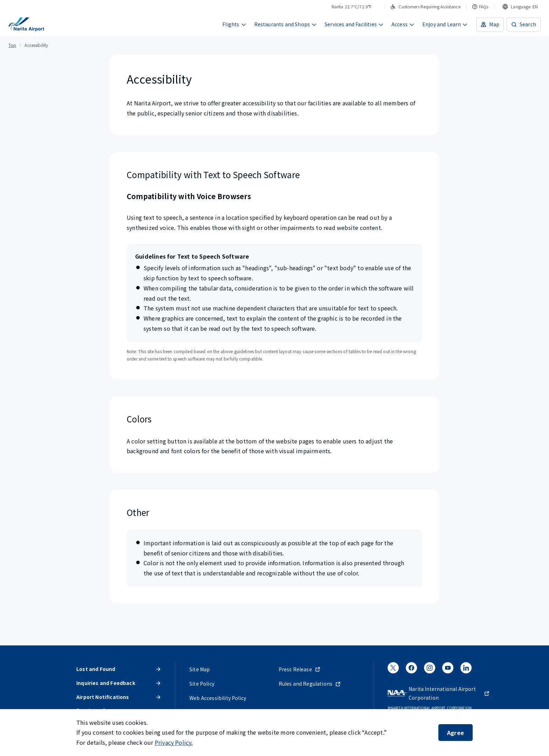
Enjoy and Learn (445, 24)
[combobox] (520, 7)
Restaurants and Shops (286, 24)
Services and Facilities (354, 24)
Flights (234, 24)
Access (403, 24)
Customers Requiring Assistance (425, 6)
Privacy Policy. (174, 742)
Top (12, 45)
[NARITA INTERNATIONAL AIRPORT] (26, 24)
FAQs (480, 6)
